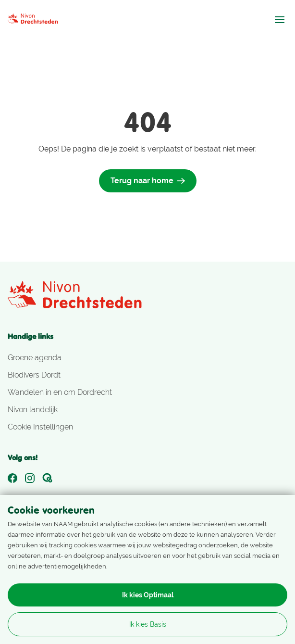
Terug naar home (148, 181)
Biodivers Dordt (34, 375)
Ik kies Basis (148, 624)
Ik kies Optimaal (148, 595)
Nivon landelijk (33, 410)
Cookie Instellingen (40, 427)
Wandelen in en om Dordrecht (60, 392)
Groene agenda (35, 358)
